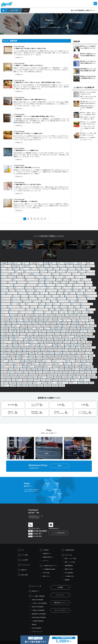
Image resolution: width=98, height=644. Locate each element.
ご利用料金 (44, 550)
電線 (81, 383)
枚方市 (66, 350)
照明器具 (72, 356)
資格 (77, 372)
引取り (75, 342)
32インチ (53, 263)
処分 (31, 326)
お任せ (77, 266)
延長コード (34, 342)
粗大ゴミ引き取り (8, 366)
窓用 (43, 364)
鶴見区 (62, 385)
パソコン (56, 296)
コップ (60, 280)
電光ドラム (76, 380)
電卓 (30, 383)
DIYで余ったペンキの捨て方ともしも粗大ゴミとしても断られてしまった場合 (88, 48)
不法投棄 (14, 315)
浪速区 (33, 356)
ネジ (37, 293)
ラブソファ (86, 307)
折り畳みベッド (25, 345)
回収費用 (13, 331)
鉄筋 (26, 380)
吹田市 (74, 328)
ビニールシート (92, 296)
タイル (94, 288)
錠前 (32, 380)
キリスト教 (50, 277)
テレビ (61, 290)
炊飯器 (52, 356)
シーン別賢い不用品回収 (37, 596)
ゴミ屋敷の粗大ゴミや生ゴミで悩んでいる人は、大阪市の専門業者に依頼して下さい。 (38, 82)
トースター (91, 290)
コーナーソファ (34, 282)
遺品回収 (43, 375)
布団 (45, 339)
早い (79, 347)
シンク (70, 285)
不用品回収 (61, 315)
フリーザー (52, 299)
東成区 (44, 350)
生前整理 (33, 358)
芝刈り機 (5, 369)
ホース (43, 304)
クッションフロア (32, 280)
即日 (17, 328)
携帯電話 (25, 347)
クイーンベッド (7, 280)
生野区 (40, 358)
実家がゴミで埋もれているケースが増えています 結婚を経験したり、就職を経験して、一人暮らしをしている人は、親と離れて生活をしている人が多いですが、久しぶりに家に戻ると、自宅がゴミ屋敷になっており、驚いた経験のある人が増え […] (41, 70)
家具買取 (5, 337)
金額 (9, 380)
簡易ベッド (59, 364)
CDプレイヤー (7, 266)
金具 (65, 377)
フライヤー (43, 299)
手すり (4, 345)
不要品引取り (75, 318)
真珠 (39, 361)
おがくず (54, 266)
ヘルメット (47, 301)
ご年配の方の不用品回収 (37, 610)
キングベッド (70, 277)
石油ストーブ (47, 361)
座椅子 (85, 339)
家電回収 (38, 337)
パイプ (48, 296)
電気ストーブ (53, 383)
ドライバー (23, 293)
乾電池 (33, 320)
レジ (52, 309)
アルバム (72, 269)
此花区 (46, 353)
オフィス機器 (17, 274)
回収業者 (5, 331)
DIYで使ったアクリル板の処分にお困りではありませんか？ (88, 124)
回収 (84, 328)
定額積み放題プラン (47, 557)
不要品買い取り (86, 318)
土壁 (32, 331)
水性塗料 (59, 353)
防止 (44, 380)
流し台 (26, 356)
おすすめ (62, 266)
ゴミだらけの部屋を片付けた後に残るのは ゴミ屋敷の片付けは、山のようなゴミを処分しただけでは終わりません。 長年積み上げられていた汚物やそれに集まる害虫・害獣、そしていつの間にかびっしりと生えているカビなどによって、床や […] (41, 53)
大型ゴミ (84, 331)
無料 (65, 356)
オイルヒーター (73, 271)
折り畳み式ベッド (47, 345)
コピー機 (67, 280)
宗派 (69, 334)
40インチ (75, 263)
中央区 (14, 320)
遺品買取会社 (33, 377)
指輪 (56, 345)
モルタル (64, 307)
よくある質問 (23, 560)
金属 (71, 377)
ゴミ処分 (49, 282)
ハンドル (17, 296)
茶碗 (30, 369)
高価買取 (33, 385)
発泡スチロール (15, 361)
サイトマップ (60, 595)
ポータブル (76, 304)
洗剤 (13, 356)
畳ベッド (5, 361)
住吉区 (29, 323)
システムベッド (20, 285)
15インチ (26, 263)
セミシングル (20, 288)
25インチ (40, 263)
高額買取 (48, 385)
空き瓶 (4, 364)
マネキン (34, 307)
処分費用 (54, 326)
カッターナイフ (47, 274)
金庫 (84, 377)
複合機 (83, 369)
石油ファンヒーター (59, 361)
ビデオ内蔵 (82, 296)
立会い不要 (50, 364)
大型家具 (92, 331)
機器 (32, 353)
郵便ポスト (43, 377)
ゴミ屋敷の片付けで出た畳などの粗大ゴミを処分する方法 (30, 48)
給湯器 (56, 366)
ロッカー (73, 309)
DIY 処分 (21, 266)
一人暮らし (64, 312)
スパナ (4, 288)
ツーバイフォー (52, 290)
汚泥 (74, 353)
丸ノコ (21, 320)
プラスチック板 (17, 301)
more (18, 454)
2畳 (47, 263)
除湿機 (50, 380)
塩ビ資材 (65, 331)
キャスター (40, 277)
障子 (68, 380)
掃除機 (81, 345)
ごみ (11, 269)
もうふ (57, 269)
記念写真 (20, 372)
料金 (43, 347)
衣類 (62, 369)
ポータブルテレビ (87, 304)
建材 (47, 342)
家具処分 (81, 334)
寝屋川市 (5, 339)
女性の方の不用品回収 (36, 607)
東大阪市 (32, 350)
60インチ (91, 263)
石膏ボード (71, 361)
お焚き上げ (91, 266)
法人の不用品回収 (35, 628)
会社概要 (60, 587)
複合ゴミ (76, 369)
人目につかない (84, 320)
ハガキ (61, 293)
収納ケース (33, 328)
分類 (61, 326)
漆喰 (46, 356)
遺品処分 (14, 375)
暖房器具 (86, 347)
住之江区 (22, 323)
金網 (4, 380)
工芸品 (34, 339)
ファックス (34, 299)
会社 (15, 323)
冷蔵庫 (25, 326)
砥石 (79, 361)
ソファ (59, 288)
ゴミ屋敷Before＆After (47, 569)
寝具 (86, 337)
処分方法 (38, 326)
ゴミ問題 (57, 282)
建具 (42, 342)
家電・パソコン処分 (69, 562)
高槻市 (41, 385)
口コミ (48, 328)
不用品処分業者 (50, 315)
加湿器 (94, 326)
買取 (53, 372)
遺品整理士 (92, 375)
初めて (87, 326)
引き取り (67, 342)
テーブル (69, 290)
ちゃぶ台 (35, 269)
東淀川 (51, 350)
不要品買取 (6, 320)
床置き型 (69, 339)
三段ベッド (6, 315)
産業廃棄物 (48, 358)
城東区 (38, 331)
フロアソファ (62, 299)
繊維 (72, 366)
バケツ (32, 296)
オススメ (83, 271)
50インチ (83, 263)
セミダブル (30, 288)
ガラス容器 (12, 277)
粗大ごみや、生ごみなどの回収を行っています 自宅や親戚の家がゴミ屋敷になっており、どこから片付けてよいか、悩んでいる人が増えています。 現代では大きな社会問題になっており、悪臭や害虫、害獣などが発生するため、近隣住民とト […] (41, 87)
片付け (86, 356)
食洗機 (14, 385)
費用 (66, 372)
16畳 (33, 263)
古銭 (59, 328)
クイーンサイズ (81, 277)
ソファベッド (78, 288)
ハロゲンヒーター (91, 293)
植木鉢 (89, 350)
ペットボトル (6, 304)
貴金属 (46, 372)
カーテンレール (66, 274)
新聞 (56, 347)
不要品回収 (53, 318)
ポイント (57, 304)
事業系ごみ (49, 320)
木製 (15, 350)
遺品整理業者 (6, 377)
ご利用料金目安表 (68, 550)
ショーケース (61, 285)
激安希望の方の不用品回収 (37, 614)
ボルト (50, 304)
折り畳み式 (35, 345)
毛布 (53, 353)
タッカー (5, 290)
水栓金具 (67, 353)
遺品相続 (16, 377)
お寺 (84, 266)
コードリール (22, 282)
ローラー (5, 312)
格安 (72, 350)
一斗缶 (86, 312)
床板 (62, 339)
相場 (28, 361)
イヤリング (87, 269)
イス (79, 269)
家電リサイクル (21, 337)
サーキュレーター (8, 285)
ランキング (6, 309)
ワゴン (56, 312)
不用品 (22, 315)
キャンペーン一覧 (35, 586)
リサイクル (31, 309)
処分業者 (46, 326)
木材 (9, 350)
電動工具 (5, 383)
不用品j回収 (30, 315)
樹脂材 (26, 353)
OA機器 (41, 266)
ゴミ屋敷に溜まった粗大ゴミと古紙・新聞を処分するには (30, 99)
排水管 (4, 347)
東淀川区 (59, 350)
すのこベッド (25, 269)
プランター (28, 301)
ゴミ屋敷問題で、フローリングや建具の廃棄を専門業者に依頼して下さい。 (35, 116)
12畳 (11, 263)
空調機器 (28, 364)
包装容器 (5, 328)
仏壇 (4, 323)
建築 (53, 342)
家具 (75, 334)
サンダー (89, 282)
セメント (51, 288)
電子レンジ (38, 383)
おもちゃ (70, 266)
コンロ (4, 282)
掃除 (68, 345)
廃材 (16, 342)
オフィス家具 (6, 274)
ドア (4, 293)
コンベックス (87, 280)
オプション (44, 561)
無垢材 (59, 356)
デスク (76, 290)
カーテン (56, 274)
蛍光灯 (47, 369)
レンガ (58, 309)
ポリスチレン (66, 304)
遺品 (95, 372)
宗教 (64, 334)
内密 (4, 326)
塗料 (50, 331)
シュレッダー (51, 285)
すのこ (17, 269)
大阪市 (10, 334)
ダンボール (31, 290)
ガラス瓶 (21, 277)
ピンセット (16, 299)
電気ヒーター (64, 383)
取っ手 (41, 328)
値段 (65, 323)
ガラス (4, 277)
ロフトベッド (82, 309)
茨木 (17, 369)
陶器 (56, 380)
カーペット (77, 274)
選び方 (89, 372)
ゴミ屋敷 (73, 282)
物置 (4, 358)
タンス (12, 290)
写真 (9, 326)
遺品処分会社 (24, 375)
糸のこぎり (19, 366)
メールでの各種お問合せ (58, 533)
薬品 (41, 369)
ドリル (31, 293)
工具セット (19, 339)
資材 (72, 372)
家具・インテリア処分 (69, 559)
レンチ (65, 309)
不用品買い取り (17, 318)
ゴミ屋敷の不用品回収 (36, 621)
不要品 (36, 318)
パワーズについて (24, 565)
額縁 (92, 383)
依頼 (54, 323)
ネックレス (45, 293)
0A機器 (5, 263)
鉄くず (20, 380)
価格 (60, 323)
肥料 (85, 366)
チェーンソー (41, 290)
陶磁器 (62, 380)
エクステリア (61, 271)
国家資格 (21, 331)
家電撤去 (79, 337)
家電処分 (30, 337)
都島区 (51, 377)
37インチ (61, 263)
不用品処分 (39, 315)
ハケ (67, 293)
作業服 (36, 323)
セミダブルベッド (41, 288)
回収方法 (91, 328)
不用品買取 (28, 318)
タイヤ (87, 288)
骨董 (20, 385)
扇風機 (90, 342)
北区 (12, 328)
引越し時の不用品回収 (36, 600)
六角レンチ (91, 323)
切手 (74, 326)
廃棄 (21, 342)
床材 (57, 339)
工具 (12, 339)
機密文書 (39, 353)
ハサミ (73, 293)
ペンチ (23, 304)
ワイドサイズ (14, 312)
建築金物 (59, 342)
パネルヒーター (71, 296)
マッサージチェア (14, 307)
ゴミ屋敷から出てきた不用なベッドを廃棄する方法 (28, 133)
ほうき (50, 269)
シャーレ (42, 285)
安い (37, 334)
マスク (4, 307)
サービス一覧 (67, 555)
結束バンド (48, 366)
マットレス (26, 307)
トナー (83, 290)
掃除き (74, 345)
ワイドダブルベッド (27, 312)
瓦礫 (19, 358)
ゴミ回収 (65, 282)
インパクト (20, 271)
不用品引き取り (83, 315)
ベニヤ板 (74, 301)
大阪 (4, 334)
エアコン (52, 271)
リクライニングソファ (18, 309)
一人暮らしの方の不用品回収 (38, 603)
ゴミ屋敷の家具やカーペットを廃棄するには (26, 150)
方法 (68, 347)
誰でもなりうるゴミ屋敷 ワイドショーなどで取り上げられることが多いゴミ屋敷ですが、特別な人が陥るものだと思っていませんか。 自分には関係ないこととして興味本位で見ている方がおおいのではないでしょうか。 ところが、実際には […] (41, 206)
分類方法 (67, 326)
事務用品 (40, 320)
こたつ (4, 269)
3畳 (68, 263)
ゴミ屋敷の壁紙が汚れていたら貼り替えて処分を (27, 184)
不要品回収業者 (64, 318)
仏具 (92, 320)
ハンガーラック (7, 296)
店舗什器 (77, 339)
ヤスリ (71, 307)
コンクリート (76, 280)
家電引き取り (48, 337)
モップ (56, 307)
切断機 (80, 326)
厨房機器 (24, 328)
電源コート (74, 383)
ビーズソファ (6, 299)
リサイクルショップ (42, 309)
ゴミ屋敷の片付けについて (48, 566)
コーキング (12, 282)
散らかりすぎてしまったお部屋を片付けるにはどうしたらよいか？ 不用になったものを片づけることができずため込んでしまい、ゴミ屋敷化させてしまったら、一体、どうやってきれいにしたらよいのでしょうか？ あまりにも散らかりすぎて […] (41, 138)
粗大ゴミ (68, 364)
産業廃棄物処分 (59, 358)
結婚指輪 (40, 366)
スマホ (11, 288)
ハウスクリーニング (36, 632)
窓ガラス (36, 364)
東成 (38, 350)
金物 (95, 377)
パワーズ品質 (23, 555)
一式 (71, 312)
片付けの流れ (45, 573)
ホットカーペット (33, 304)
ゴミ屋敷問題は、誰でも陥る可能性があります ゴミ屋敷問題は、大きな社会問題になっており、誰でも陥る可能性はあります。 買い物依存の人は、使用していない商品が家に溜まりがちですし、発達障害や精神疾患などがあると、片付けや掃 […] (41, 121)
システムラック (32, 285)
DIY (14, 266)
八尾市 (83, 323)
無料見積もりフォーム (60, 603)
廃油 (27, 342)
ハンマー (25, 296)
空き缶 (11, 364)
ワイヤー (48, 312)
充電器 (76, 323)
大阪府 (17, 334)
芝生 (12, 369)
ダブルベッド (21, 290)
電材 (45, 383)
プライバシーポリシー (60, 610)
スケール (89, 285)
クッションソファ (19, 280)
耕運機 (79, 366)
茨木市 (24, 369)
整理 (38, 347)
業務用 (4, 353)
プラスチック (6, 301)
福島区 (90, 361)
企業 (9, 323)
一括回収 (78, 312)
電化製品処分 (22, 383)
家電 (12, 337)
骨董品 (26, 385)
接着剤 (18, 347)
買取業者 (59, 372)
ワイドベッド (39, 312)
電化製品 (13, 383)
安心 (58, 334)
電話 (87, 383)
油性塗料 (81, 353)
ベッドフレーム (64, 301)
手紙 (11, 345)
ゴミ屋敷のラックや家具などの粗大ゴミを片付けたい (29, 65)
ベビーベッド (83, 301)
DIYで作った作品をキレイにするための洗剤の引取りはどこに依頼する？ (88, 56)
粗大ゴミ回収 (88, 364)
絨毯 (63, 366)
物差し (93, 356)
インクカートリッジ (8, 271)
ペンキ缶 (16, 304)
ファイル (25, 299)
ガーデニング (30, 277)
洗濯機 (19, 356)
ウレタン (44, 271)
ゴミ (42, 282)
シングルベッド (79, 285)
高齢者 (56, 385)
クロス (42, 280)
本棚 (20, 350)
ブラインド (82, 299)
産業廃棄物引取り (83, 358)
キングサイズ (60, 277)
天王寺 (24, 334)
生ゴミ (25, 358)
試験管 (33, 372)
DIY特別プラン (34, 591)
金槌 (90, 377)
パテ (63, 296)
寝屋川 (92, 337)
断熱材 (49, 347)
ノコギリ (53, 293)
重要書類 (58, 377)
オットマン (91, 271)
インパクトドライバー (32, 271)
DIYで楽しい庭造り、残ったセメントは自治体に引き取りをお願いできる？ (88, 115)
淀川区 (40, 356)
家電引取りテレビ (69, 337)
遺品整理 (73, 375)
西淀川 (4, 372)
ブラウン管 (92, 299)
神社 (84, 361)
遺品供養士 (6, 375)
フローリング (73, 299)
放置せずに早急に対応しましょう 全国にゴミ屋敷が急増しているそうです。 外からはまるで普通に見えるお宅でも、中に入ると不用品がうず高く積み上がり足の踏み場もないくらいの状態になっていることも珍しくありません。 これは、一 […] (41, 104)
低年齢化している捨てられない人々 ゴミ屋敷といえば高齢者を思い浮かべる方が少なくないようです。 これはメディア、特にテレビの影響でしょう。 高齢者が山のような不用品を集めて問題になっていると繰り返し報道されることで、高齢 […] (41, 172)
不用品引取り (6, 318)
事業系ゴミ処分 (67, 569)
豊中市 (40, 372)
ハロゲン (80, 293)
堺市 (45, 331)
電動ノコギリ (86, 380)
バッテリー (40, 296)
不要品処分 (44, 318)
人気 (75, 320)
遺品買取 (24, 377)
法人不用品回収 (67, 573)
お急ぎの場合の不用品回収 (37, 617)
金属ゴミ (77, 377)
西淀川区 (12, 372)
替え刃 (93, 347)
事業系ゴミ (58, 320)
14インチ (18, 263)
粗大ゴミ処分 (77, 364)
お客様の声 (22, 570)
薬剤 (35, 369)
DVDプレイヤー (31, 266)
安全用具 (43, 334)
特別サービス (45, 576)
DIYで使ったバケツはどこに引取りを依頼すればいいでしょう (88, 63)
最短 (4, 350)
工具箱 (27, 339)
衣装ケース (55, 369)
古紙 (54, 328)
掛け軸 (11, 347)
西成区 (94, 369)
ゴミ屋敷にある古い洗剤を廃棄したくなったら (27, 167)
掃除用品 (88, 345)
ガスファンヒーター (89, 274)
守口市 (30, 334)
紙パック (32, 366)
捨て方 (62, 345)
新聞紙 (62, 347)
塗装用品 (57, 331)
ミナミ (42, 307)
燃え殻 (79, 356)
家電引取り (58, 337)
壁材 (72, 331)
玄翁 (9, 358)
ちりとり (43, 269)
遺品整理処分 (82, 375)
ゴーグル (81, 282)
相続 (33, 361)
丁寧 (92, 312)
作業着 (43, 323)
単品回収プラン (45, 554)
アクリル (64, 269)
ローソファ (92, 309)
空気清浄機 (19, 364)
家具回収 (90, 334)
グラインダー (51, 280)
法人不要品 (6, 356)
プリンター (37, 301)
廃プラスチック (7, 342)
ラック (78, 307)
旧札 (73, 347)
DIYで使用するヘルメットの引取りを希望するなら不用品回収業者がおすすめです (88, 71)
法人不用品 (90, 353)
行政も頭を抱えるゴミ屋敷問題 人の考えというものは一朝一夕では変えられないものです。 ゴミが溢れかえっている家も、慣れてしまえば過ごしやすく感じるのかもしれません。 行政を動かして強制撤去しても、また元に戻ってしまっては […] (41, 155)
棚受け (83, 350)
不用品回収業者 (71, 315)
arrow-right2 (48, 219)
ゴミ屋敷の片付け (19, 58)
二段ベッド (67, 320)
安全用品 (51, 334)
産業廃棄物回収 (71, 358)
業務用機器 (12, 353)
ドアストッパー (12, 293)
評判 (27, 372)
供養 (49, 323)
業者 (20, 353)
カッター (37, 274)
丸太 (27, 320)
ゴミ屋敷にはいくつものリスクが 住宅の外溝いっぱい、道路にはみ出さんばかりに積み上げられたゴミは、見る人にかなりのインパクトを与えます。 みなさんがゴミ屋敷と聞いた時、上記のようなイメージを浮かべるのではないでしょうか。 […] (41, 189)
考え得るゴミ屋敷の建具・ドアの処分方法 (25, 201)
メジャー (49, 307)
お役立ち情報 (23, 575)
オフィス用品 (27, 274)
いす (47, 266)
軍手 (83, 372)
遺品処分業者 (34, 375)
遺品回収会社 (53, 375)
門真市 (38, 380)
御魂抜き (82, 342)
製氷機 (69, 369)
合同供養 (66, 328)
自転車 (91, 366)
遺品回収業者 (63, 375)
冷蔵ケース (17, 326)
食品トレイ (6, 385)
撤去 (32, 347)
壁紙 (77, 331)
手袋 (16, 345)
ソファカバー (68, 288)
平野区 (51, 339)
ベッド (55, 301)
